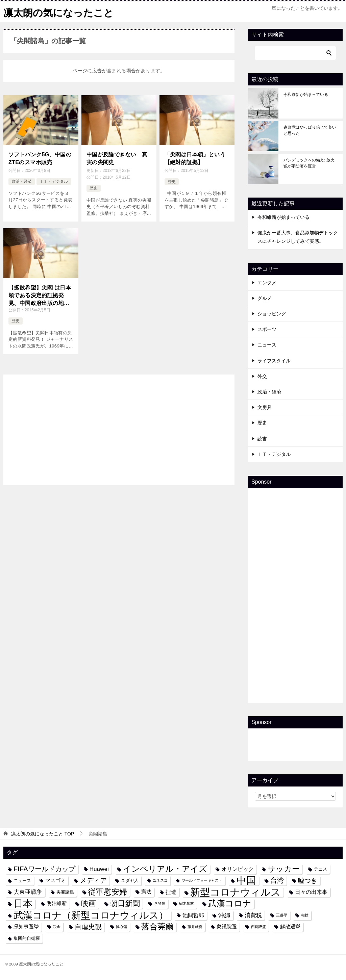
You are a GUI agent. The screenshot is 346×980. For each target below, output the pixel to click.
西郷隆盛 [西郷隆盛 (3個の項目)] (258, 927)
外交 (262, 376)
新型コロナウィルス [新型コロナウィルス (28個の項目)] (236, 892)
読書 (262, 438)
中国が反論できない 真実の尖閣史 (117, 158)
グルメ (265, 298)
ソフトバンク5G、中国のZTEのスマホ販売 (40, 158)
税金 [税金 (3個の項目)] (57, 927)
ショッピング (272, 314)
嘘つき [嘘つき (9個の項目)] (308, 880)
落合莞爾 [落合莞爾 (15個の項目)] (157, 927)
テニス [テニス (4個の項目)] (320, 869)
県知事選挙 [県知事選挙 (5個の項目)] (26, 927)
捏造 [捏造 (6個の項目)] (171, 892)
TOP (43, 834)
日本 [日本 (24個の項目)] (23, 904)
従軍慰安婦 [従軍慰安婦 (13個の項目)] (108, 892)
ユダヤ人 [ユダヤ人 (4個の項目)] (130, 881)
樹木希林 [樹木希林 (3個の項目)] (187, 903)
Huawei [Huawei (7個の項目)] (99, 869)
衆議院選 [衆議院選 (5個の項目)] (227, 927)
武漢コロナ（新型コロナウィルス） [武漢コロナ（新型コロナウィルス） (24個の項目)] (91, 915)
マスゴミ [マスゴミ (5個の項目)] (55, 880)
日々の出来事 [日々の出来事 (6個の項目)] (311, 892)
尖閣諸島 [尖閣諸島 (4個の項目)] (65, 892)
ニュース (267, 345)
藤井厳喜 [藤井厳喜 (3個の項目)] (195, 927)
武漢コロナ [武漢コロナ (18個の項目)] (230, 903)
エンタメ (267, 283)
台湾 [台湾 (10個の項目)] (277, 880)
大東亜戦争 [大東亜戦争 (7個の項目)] (28, 892)
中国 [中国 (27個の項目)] (246, 881)
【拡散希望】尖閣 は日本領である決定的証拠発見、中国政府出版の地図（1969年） (40, 295)
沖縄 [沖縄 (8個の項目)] (224, 915)
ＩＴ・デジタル (54, 181)
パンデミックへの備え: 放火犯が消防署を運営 (309, 163)
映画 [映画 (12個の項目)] (89, 904)
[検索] (295, 53)
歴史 (94, 188)
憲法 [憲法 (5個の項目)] (146, 892)
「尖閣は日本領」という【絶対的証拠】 (195, 158)
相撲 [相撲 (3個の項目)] (305, 915)
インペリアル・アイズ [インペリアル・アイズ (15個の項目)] (165, 869)
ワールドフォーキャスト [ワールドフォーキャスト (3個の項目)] (202, 880)
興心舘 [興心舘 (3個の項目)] (121, 927)
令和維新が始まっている (306, 95)
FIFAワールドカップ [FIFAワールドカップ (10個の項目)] (44, 869)
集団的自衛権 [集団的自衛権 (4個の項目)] (27, 938)
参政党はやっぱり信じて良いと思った (310, 130)
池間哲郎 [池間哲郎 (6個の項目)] (193, 915)
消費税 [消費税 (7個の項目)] (253, 915)
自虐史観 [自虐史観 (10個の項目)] (88, 927)
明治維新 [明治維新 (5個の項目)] (57, 903)
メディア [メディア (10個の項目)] (93, 880)
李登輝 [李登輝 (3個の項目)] (160, 903)
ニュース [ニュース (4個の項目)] (22, 881)
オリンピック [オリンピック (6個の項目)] (238, 869)
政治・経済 (22, 181)
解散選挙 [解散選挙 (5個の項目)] (290, 927)
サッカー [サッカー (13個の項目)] (284, 869)
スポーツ (267, 329)
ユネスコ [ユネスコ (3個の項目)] (160, 880)
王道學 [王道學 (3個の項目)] (282, 915)
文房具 (265, 407)
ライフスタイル (274, 361)
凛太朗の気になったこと (60, 12)
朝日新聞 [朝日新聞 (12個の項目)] (125, 904)
